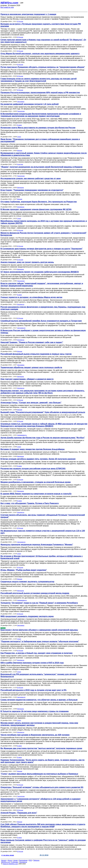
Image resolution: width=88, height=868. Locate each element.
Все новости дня (7, 7)
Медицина (20, 188)
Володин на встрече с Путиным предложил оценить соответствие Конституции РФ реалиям (41, 25)
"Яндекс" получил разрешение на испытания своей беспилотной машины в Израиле (41, 167)
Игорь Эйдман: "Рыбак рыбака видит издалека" (24, 570)
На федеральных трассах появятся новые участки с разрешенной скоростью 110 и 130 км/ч (43, 532)
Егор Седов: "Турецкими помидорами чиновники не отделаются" (32, 190)
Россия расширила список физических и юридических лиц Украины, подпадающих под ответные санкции (43, 308)
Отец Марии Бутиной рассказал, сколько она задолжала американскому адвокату (40, 54)
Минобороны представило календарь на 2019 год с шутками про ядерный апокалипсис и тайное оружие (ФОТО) (44, 222)
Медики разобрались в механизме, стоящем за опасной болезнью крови (36, 482)
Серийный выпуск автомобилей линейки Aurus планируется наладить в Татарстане (41, 321)
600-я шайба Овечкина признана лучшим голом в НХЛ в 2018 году (32, 663)
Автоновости (21, 328)
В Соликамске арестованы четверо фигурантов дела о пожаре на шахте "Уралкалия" (42, 249)
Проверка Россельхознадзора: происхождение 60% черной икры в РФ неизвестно (40, 93)
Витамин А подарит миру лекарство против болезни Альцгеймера (33, 449)
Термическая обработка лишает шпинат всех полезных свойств (31, 367)
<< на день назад (8, 855)
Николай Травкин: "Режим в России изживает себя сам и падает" (32, 342)
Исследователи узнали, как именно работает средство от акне (31, 178)
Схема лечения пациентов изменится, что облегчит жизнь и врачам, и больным (39, 700)
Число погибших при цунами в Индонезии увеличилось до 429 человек (35, 735)
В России (20, 21)
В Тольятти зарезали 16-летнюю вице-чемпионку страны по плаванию (35, 711)
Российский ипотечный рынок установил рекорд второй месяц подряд (35, 593)
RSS (30, 860)
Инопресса (21, 207)
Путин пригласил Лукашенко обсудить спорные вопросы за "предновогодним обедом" (43, 67)
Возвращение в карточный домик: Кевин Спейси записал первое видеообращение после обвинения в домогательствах (44, 154)
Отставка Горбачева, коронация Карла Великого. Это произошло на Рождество (39, 202)
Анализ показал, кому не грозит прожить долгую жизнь (27, 262)
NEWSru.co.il (6, 862)
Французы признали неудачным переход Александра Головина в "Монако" (37, 545)
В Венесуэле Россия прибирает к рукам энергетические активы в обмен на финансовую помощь (43, 332)
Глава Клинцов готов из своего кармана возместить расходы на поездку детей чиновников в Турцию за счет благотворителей (39, 80)
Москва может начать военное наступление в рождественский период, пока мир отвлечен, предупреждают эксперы (39, 724)
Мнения (20, 151)
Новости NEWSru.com (10, 864)
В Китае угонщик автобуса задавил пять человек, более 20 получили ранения (38, 459)
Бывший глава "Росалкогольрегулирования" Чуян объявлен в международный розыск (43, 412)
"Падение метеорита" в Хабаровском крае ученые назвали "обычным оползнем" (40, 641)
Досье (10, 860)
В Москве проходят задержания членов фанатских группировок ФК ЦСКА (36, 209)
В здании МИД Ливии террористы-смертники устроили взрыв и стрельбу (36, 494)
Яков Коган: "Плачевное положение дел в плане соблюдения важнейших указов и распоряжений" (40, 140)
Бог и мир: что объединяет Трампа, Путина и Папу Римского (30, 503)
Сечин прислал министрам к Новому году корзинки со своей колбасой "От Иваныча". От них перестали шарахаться (43, 41)
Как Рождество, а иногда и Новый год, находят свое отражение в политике (37, 653)
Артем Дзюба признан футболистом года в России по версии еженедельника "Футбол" (43, 438)
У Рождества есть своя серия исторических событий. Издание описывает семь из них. (35, 204)
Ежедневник (23, 860)
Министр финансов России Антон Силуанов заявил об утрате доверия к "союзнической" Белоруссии (44, 234)
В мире (19, 125)
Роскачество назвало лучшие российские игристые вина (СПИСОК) (33, 469)
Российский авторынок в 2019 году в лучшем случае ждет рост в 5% (33, 690)
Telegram (36, 860)
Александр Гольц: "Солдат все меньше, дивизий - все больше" (31, 403)
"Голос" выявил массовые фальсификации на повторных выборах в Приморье (39, 774)
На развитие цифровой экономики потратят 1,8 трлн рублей (30, 104)
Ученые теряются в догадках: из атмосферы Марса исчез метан (31, 297)
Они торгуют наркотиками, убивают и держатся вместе (27, 379)
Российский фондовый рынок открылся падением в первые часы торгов (36, 354)
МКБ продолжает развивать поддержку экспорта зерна (27, 616)
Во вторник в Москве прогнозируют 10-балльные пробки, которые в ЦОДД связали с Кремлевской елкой (42, 557)
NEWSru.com (9, 3)
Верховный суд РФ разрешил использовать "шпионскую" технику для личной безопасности (38, 675)
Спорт (19, 137)
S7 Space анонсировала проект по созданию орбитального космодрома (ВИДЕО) (40, 272)
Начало (4, 860)
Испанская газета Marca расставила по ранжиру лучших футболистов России (38, 128)
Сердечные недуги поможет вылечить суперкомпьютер (27, 582)
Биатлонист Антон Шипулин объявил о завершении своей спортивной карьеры (39, 630)
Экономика (21, 102)
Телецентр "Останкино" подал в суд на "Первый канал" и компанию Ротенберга (39, 603)
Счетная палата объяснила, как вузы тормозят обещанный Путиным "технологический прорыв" (43, 516)
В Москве (15, 862)
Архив (15, 860)
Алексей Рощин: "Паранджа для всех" (19, 813)
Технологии (21, 111)
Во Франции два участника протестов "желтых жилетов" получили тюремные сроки (41, 748)
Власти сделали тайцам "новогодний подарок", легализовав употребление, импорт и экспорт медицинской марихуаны (42, 285)
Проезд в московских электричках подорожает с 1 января (28, 14)
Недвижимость (22, 435)
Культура (20, 164)
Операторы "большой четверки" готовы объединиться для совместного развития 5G (42, 787)
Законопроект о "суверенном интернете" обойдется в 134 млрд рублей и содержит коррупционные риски (41, 800)
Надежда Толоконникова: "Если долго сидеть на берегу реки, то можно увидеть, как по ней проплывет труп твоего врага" (43, 761)
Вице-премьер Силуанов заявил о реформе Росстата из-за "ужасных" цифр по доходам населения (43, 841)
